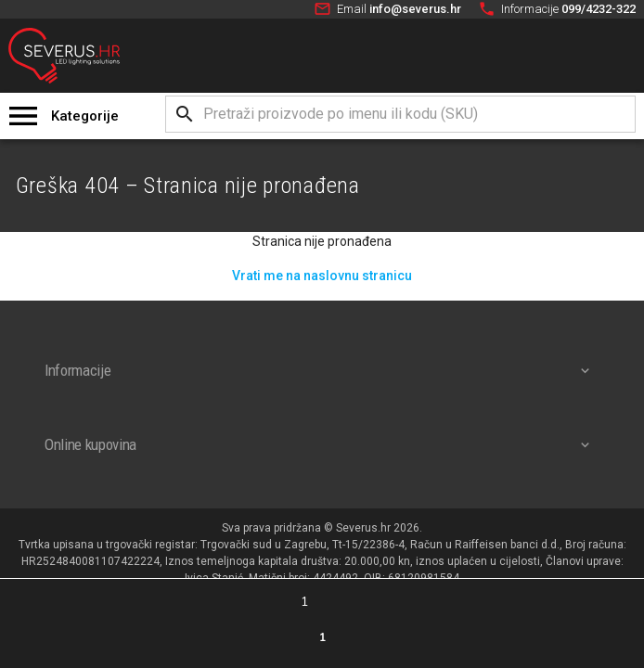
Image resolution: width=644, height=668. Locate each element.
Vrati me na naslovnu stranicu (322, 276)
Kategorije (85, 116)
